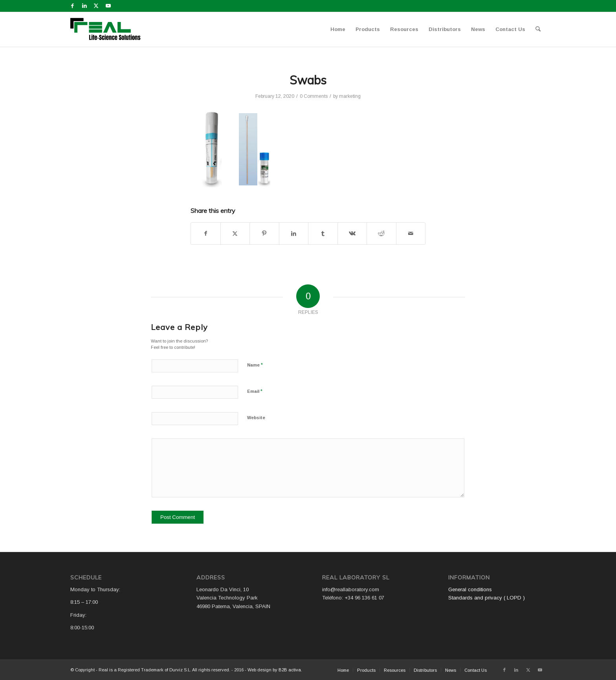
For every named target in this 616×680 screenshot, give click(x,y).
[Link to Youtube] (108, 6)
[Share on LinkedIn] (294, 234)
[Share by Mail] (411, 234)
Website (256, 418)
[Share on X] (235, 234)
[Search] (538, 29)
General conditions (470, 589)
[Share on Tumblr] (323, 234)
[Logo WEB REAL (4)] (108, 29)
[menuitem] (338, 29)
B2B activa (290, 670)
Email (255, 391)
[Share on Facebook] (206, 234)
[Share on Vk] (352, 234)
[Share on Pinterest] (264, 234)
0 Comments (314, 96)
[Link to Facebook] (72, 6)
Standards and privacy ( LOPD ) (487, 598)
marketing (350, 96)
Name (255, 365)
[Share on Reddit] (381, 234)
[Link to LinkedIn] (84, 6)
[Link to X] (96, 6)
